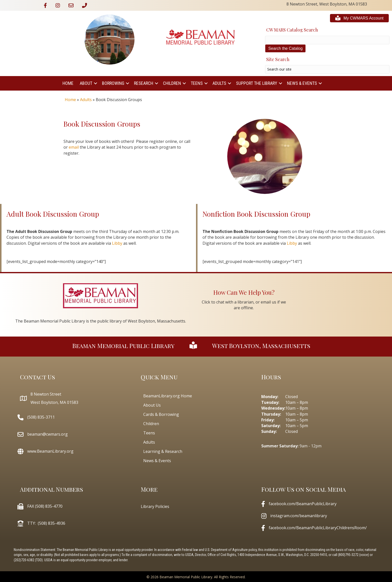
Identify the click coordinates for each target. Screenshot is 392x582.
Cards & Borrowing (161, 414)
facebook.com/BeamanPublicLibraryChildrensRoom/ (318, 528)
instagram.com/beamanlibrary (299, 516)
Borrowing (113, 83)
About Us (152, 405)
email (74, 147)
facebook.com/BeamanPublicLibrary (303, 504)
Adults (219, 83)
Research (144, 83)
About (86, 83)
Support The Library (257, 83)
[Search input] (327, 69)
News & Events (302, 83)
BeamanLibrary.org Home (168, 396)
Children (172, 83)
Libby (117, 243)
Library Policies (155, 506)
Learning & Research (163, 451)
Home (68, 83)
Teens (197, 83)
